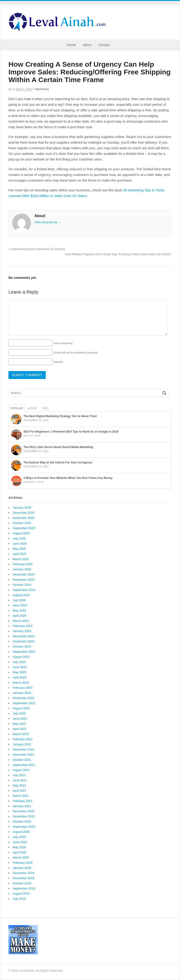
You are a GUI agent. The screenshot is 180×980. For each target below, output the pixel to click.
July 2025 (19, 538)
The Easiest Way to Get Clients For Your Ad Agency (58, 463)
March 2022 (21, 734)
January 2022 (22, 744)
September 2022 (24, 703)
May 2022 (19, 724)
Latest (32, 408)
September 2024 (24, 590)
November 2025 (24, 518)
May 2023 (19, 672)
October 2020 (22, 822)
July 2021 (19, 775)
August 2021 (21, 770)
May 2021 (19, 785)
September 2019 (24, 888)
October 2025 (22, 523)
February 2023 (23, 688)
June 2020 (20, 842)
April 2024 (20, 616)
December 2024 (24, 574)
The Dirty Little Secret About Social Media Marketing (58, 447)
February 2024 (23, 626)
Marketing (42, 89)
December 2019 (24, 873)
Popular (17, 408)
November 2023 (24, 641)
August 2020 (21, 832)
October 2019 (22, 883)
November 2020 (24, 816)
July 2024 (19, 600)
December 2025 (24, 513)
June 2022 (20, 719)
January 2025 (22, 569)
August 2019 (21, 894)
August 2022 (21, 708)
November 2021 (24, 755)
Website (58, 362)
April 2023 (20, 677)
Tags (45, 408)
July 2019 (19, 899)
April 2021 (20, 791)
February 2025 (23, 564)
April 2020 (20, 852)
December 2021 (24, 749)
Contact (104, 45)
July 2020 (19, 837)
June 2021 (20, 780)
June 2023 (20, 667)
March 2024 (21, 621)
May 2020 (19, 847)
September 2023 (24, 652)
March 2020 (21, 858)
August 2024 (21, 595)
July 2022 (19, 713)
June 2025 (20, 544)
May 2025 (19, 549)
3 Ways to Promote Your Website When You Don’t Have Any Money (68, 478)
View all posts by (48, 222)
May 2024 (19, 610)
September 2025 (24, 528)
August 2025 (21, 533)
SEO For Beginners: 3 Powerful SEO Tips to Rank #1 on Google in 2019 (71, 432)
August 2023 (21, 657)
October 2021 (22, 760)
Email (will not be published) (76, 353)
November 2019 (24, 878)
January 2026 (22, 508)
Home (71, 45)
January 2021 (22, 806)
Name (63, 343)
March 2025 (21, 559)
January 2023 (22, 693)
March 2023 (21, 683)
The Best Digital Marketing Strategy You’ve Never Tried (60, 416)
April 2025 (20, 554)
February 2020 (23, 863)
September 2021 (24, 765)
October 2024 (22, 585)
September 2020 (24, 827)
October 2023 (22, 647)
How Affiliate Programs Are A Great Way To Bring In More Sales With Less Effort (118, 254)
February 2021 (23, 801)
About (87, 45)
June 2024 (20, 605)
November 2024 (24, 580)
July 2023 (19, 662)
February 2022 (23, 739)
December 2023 (24, 636)
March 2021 (21, 796)
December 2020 (24, 811)
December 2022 (24, 698)
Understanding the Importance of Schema (37, 249)
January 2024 (22, 631)
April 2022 (20, 729)
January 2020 (22, 868)
